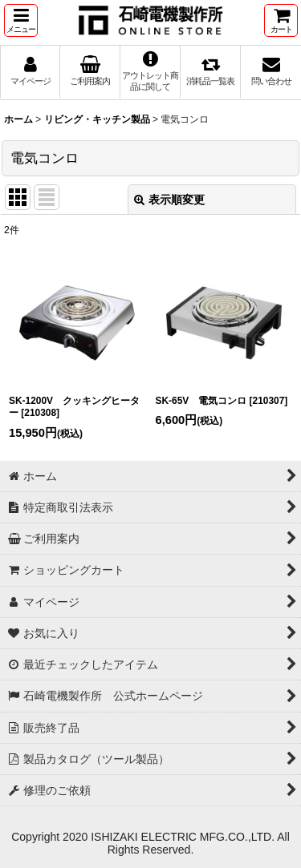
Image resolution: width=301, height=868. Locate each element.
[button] (21, 20)
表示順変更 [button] (169, 200)
